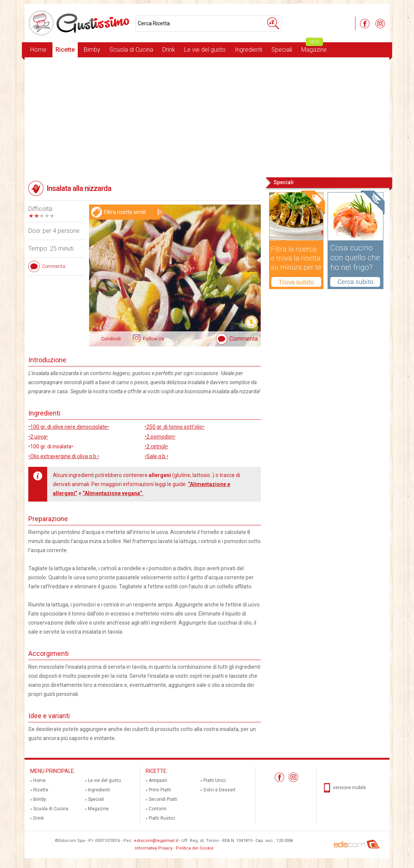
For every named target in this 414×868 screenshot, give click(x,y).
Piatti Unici (215, 780)
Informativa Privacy (154, 848)
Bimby (92, 50)
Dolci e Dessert (219, 790)
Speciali (282, 50)
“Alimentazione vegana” (113, 493)
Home (38, 50)
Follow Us (153, 339)
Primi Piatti (160, 790)
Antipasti (158, 780)
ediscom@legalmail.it (156, 841)
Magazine (314, 48)
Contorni (158, 809)
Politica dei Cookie (195, 848)
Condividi (111, 339)
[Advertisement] (207, 117)
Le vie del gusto (205, 50)
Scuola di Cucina (131, 50)
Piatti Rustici (162, 818)
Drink (169, 50)
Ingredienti (249, 50)
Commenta (244, 339)
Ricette (65, 50)
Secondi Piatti (163, 799)
